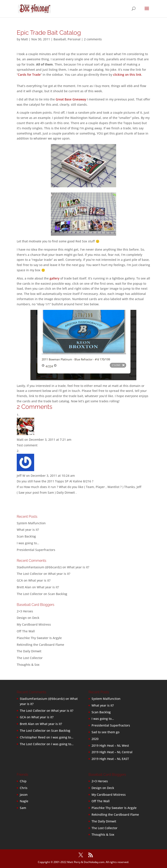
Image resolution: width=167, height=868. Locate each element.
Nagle (24, 801)
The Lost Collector (30, 658)
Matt (24, 39)
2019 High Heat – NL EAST (110, 759)
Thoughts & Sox (28, 665)
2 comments (93, 39)
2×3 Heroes (25, 611)
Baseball (60, 39)
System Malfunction (31, 523)
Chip (23, 781)
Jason (24, 795)
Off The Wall (26, 631)
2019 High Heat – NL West (110, 746)
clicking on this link (127, 75)
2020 (95, 739)
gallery (54, 278)
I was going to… (28, 543)
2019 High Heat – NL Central (112, 752)
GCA (20, 580)
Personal (74, 39)
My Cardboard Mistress (34, 624)
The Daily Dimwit (29, 651)
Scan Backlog (26, 536)
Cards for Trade (29, 75)
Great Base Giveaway (71, 99)
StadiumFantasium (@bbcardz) (39, 567)
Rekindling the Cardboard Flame (40, 645)
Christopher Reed (33, 737)
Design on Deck (28, 618)
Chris (24, 788)
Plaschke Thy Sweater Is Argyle (39, 638)
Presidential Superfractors (36, 550)
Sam (23, 808)
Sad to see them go (105, 732)
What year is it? (28, 530)
